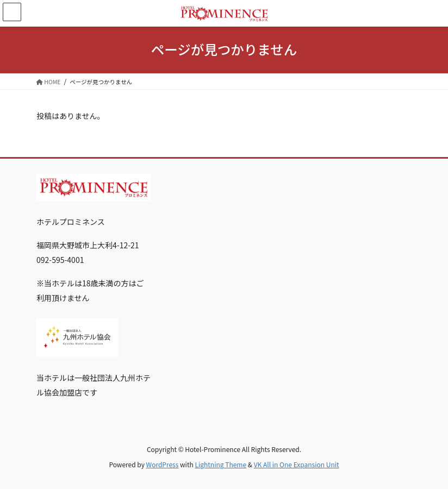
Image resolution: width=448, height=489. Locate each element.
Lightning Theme (220, 464)
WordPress (163, 464)
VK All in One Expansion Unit (297, 464)
